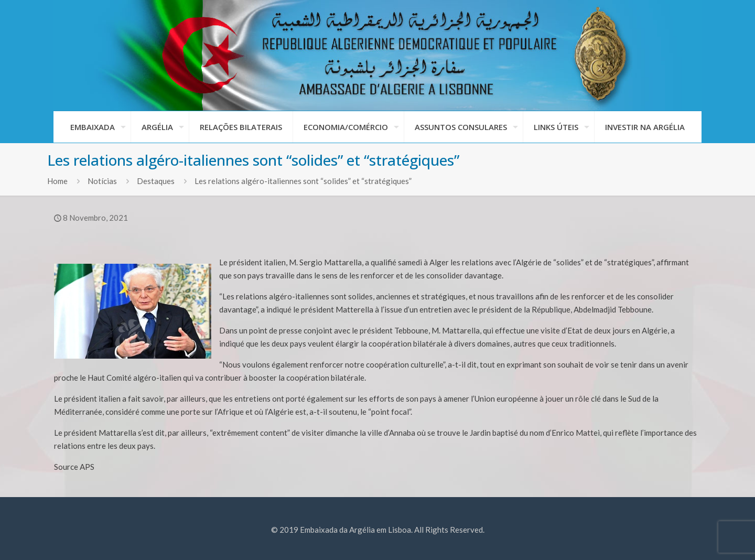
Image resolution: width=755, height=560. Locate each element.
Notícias (102, 181)
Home (57, 181)
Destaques (156, 181)
